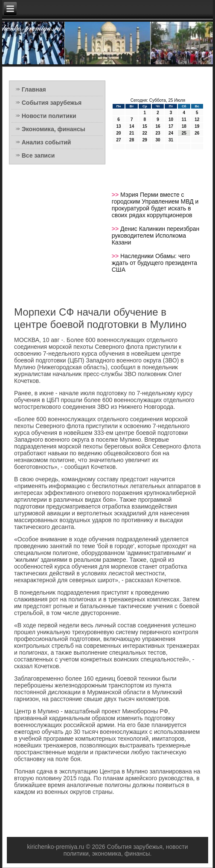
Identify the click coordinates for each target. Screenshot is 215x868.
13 (118, 126)
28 (132, 140)
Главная (34, 89)
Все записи (38, 155)
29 (145, 140)
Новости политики (49, 116)
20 (118, 133)
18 (184, 126)
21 (132, 133)
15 (145, 126)
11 (184, 119)
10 (171, 119)
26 (197, 133)
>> (116, 195)
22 (145, 133)
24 (171, 133)
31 (171, 140)
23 (158, 133)
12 (197, 119)
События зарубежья (52, 103)
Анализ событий (46, 142)
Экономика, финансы (54, 129)
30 (158, 140)
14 (132, 126)
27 (118, 140)
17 (171, 126)
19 (197, 126)
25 (184, 133)
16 (158, 126)
